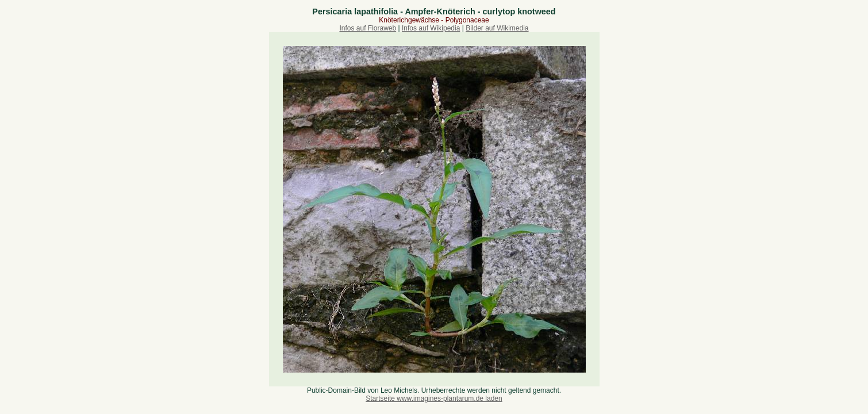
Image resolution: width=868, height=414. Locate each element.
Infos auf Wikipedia (431, 28)
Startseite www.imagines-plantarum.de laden (434, 398)
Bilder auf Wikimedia (497, 28)
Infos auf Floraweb (368, 28)
